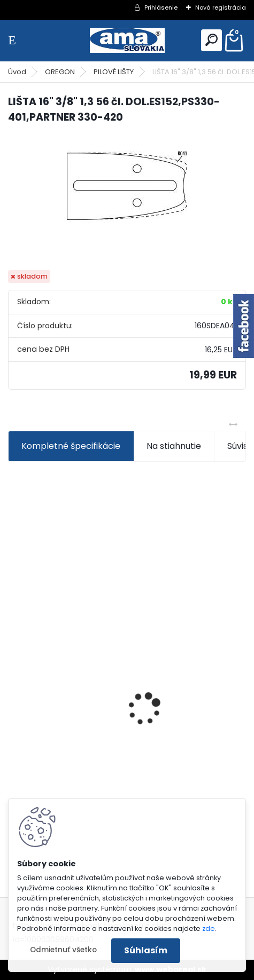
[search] (211, 40)
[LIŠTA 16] (127, 185)
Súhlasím (146, 950)
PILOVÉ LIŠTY (114, 72)
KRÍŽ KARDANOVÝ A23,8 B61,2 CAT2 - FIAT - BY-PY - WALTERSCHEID (118, 655)
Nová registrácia (221, 7)
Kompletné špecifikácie (71, 446)
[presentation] (14, 690)
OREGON (60, 72)
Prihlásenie (161, 7)
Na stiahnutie (174, 446)
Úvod (17, 72)
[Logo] (127, 40)
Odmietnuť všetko (63, 950)
